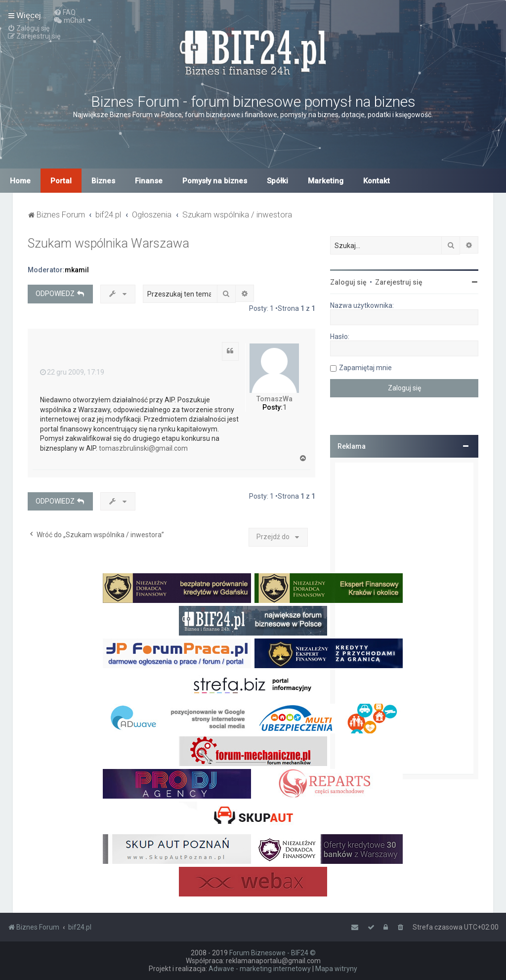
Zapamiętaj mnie (365, 368)
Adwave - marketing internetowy (260, 969)
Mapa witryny (336, 969)
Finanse (149, 181)
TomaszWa (274, 399)
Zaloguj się (348, 282)
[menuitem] (65, 12)
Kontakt (377, 181)
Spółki (277, 181)
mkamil (77, 270)
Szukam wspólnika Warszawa (108, 243)
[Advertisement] (404, 618)
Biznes (103, 181)
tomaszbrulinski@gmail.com (143, 448)
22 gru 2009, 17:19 (72, 372)
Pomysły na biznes (215, 181)
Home (20, 181)
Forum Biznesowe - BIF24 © (273, 953)
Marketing (326, 181)
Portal (61, 181)
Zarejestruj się (399, 282)
